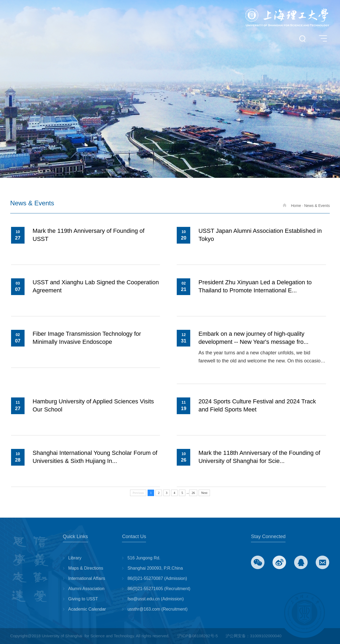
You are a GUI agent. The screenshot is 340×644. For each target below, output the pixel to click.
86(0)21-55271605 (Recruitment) (159, 589)
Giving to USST (83, 599)
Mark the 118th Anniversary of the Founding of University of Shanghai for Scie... (259, 457)
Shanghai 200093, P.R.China (155, 568)
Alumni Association (86, 589)
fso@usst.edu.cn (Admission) (155, 599)
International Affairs (87, 578)
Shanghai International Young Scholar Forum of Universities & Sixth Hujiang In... (95, 457)
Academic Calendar (87, 609)
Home (292, 206)
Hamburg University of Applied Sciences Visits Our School (93, 405)
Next (204, 493)
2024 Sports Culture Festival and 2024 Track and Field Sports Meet (257, 405)
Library (75, 558)
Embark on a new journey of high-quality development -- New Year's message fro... (253, 338)
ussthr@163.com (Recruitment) (157, 609)
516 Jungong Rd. (144, 558)
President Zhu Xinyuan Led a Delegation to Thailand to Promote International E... (255, 286)
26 (193, 493)
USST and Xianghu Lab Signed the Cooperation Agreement (96, 286)
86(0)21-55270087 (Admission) (157, 578)
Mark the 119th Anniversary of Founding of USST (89, 235)
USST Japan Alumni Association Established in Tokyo (260, 235)
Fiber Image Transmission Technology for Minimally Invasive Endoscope (87, 338)
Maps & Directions (86, 568)
